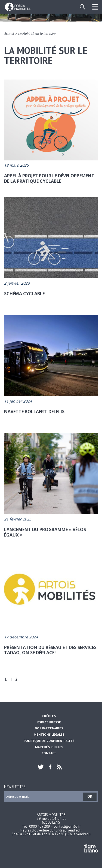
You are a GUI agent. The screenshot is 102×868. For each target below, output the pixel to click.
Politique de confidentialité (49, 741)
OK (90, 796)
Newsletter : (16, 786)
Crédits (49, 716)
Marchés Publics (49, 747)
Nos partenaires (49, 728)
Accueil (9, 34)
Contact (49, 753)
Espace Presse (49, 722)
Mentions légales (49, 734)
